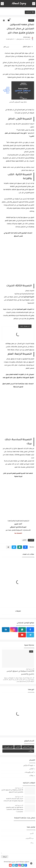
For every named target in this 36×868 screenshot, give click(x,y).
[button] (25, 547)
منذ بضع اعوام (29, 669)
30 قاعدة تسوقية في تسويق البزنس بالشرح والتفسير (20, 673)
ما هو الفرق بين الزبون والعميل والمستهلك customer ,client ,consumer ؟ (14, 810)
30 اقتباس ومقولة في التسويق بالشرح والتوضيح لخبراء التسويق (12, 791)
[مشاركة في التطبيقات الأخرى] (8, 547)
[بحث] (2, 4)
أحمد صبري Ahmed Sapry (11, 862)
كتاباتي (31, 20)
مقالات (31, 751)
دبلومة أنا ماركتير (28, 747)
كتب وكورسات (8, 747)
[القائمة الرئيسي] (34, 4)
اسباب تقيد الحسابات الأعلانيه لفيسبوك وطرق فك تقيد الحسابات (13, 800)
